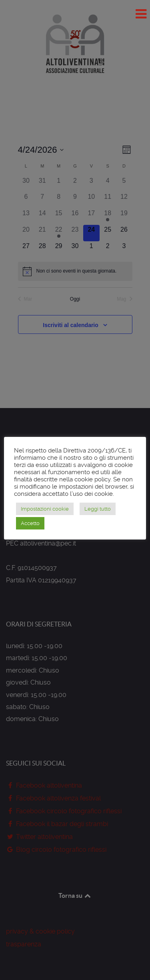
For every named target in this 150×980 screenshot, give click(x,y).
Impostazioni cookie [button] (45, 509)
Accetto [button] (30, 523)
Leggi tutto (98, 509)
